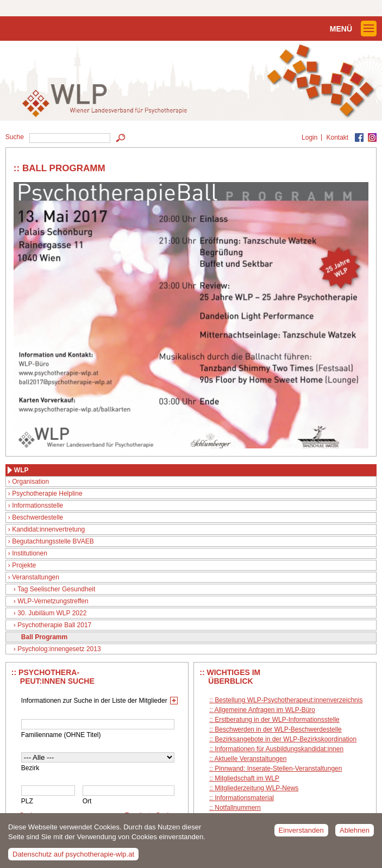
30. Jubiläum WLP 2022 (52, 613)
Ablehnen (355, 834)
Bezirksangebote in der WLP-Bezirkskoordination (286, 739)
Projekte (24, 565)
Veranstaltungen (36, 577)
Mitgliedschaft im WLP (247, 778)
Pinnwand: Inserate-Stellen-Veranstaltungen (278, 769)
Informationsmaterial (244, 798)
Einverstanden (301, 834)
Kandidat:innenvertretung (48, 529)
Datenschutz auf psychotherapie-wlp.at (73, 858)
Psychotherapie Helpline (47, 494)
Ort (87, 801)
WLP (21, 470)
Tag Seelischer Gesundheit (56, 589)
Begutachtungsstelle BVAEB (53, 541)
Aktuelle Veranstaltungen (251, 759)
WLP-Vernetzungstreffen (53, 601)
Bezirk (30, 768)
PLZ (27, 801)
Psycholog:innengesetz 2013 (59, 649)
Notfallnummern (238, 808)
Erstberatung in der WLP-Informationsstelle (277, 720)
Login (309, 138)
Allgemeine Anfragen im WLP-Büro (265, 710)
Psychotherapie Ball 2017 (54, 625)
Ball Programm (44, 637)
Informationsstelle (37, 505)
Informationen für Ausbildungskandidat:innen (279, 749)
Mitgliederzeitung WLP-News (256, 788)
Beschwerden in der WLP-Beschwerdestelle (278, 729)
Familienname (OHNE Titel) (61, 735)
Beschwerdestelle (37, 517)
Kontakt (337, 138)
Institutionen (30, 553)
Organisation (30, 482)
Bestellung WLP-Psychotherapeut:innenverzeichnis (289, 700)
